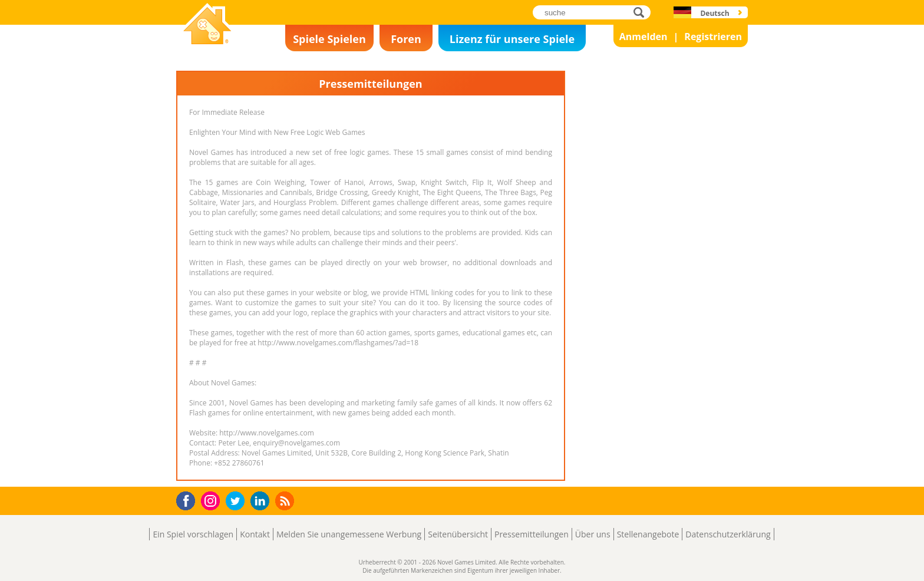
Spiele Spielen (329, 39)
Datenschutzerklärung (728, 534)
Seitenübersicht (458, 534)
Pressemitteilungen (532, 534)
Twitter (237, 502)
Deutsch (715, 13)
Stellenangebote (648, 534)
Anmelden (643, 37)
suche (642, 12)
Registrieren (713, 37)
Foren (406, 39)
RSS (286, 501)
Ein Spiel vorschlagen (193, 534)
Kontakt (255, 534)
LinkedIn (262, 501)
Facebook (189, 499)
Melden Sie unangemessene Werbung (349, 534)
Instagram (212, 500)
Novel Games (206, 51)
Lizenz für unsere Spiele (512, 39)
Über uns (593, 534)
